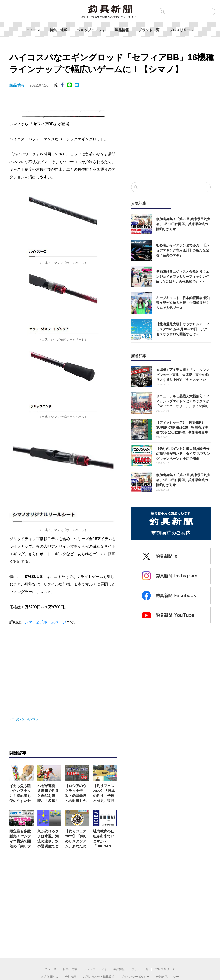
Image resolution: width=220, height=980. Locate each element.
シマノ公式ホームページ (45, 622)
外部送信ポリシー (167, 977)
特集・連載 (59, 30)
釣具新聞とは (50, 977)
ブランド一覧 (149, 30)
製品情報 (122, 30)
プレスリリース (182, 30)
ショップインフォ (91, 30)
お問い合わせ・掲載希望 (99, 977)
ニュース (33, 30)
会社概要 (71, 977)
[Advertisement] (171, 139)
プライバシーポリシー (135, 977)
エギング (18, 719)
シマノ (34, 719)
